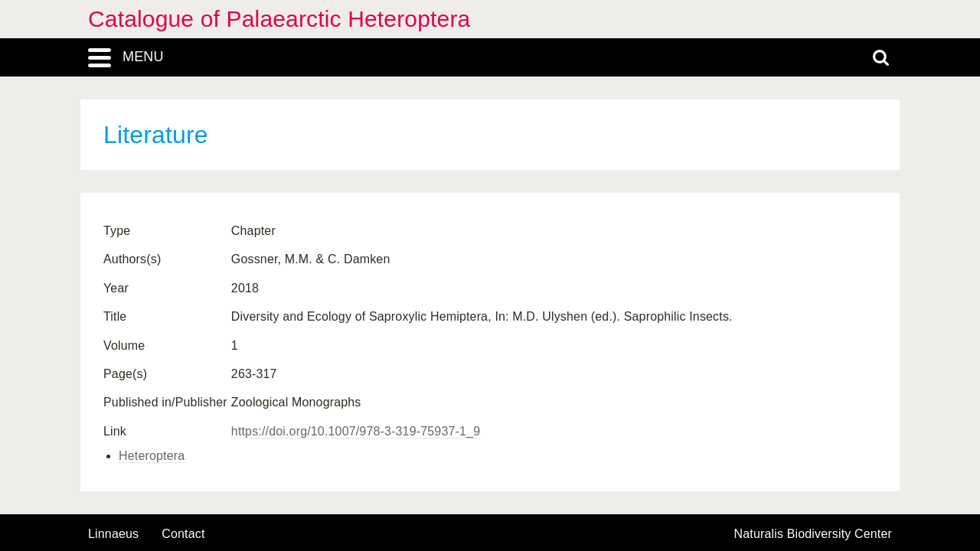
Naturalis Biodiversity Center (813, 534)
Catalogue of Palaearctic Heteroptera (279, 19)
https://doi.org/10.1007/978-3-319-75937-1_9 (356, 431)
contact (183, 534)
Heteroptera (152, 456)
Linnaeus (113, 534)
